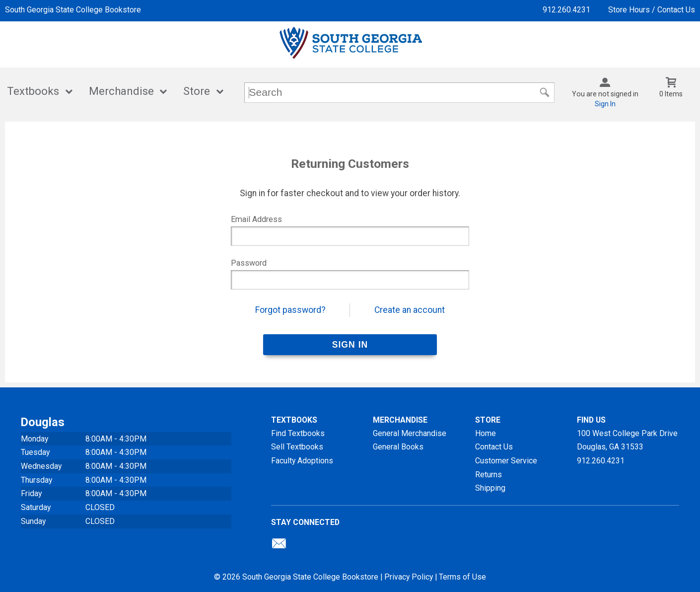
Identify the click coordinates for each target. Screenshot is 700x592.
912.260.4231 (566, 10)
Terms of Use (462, 577)
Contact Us (494, 447)
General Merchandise (410, 433)
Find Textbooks (298, 433)
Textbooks (33, 91)
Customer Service (506, 461)
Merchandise (121, 91)
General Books (398, 447)
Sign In (605, 104)
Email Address (256, 219)
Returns (489, 475)
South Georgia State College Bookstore (73, 10)
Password (249, 263)
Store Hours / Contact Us (652, 10)
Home (486, 433)
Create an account (410, 310)
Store (197, 91)
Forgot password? (290, 310)
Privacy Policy (409, 577)
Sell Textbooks (297, 447)
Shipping (490, 488)
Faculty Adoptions (302, 461)
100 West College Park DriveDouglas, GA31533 (627, 440)
